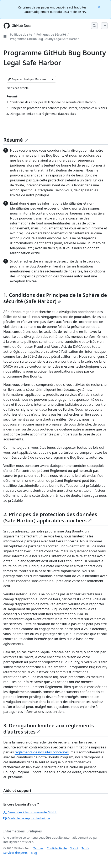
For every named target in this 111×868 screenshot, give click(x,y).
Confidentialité (57, 848)
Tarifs (85, 848)
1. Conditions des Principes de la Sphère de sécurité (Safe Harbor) (55, 298)
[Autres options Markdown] (53, 79)
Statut (74, 848)
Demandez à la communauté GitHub (30, 812)
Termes (38, 848)
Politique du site (21, 34)
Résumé (16, 140)
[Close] (99, 7)
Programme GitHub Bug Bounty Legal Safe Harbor (44, 39)
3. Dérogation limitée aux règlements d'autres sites (49, 728)
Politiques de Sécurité (51, 34)
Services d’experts (15, 853)
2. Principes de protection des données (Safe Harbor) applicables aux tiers (50, 517)
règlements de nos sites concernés (42, 752)
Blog (34, 853)
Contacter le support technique (27, 818)
